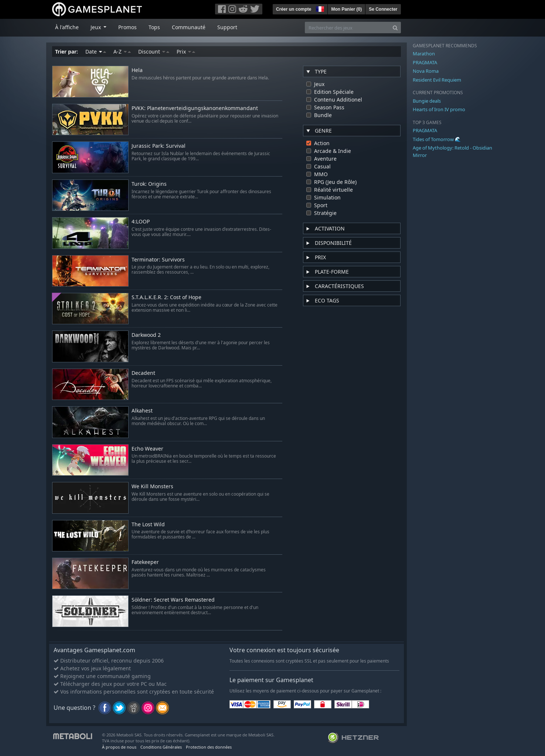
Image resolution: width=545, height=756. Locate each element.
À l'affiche (67, 27)
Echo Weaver (147, 449)
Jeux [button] (96, 27)
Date (96, 52)
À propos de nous (119, 747)
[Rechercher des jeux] (347, 28)
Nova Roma (426, 71)
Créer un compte (294, 9)
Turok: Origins (149, 184)
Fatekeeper (145, 562)
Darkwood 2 (146, 335)
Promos (127, 27)
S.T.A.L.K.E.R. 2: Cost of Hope (166, 297)
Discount (154, 52)
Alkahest (142, 411)
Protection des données (209, 747)
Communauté (189, 27)
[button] (319, 8)
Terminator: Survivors (158, 260)
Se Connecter (383, 9)
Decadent (143, 373)
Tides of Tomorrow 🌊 (437, 139)
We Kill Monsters (152, 487)
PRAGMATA (425, 62)
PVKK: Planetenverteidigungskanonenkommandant (195, 108)
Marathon (424, 54)
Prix (186, 52)
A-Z (122, 52)
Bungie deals (427, 101)
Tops (154, 27)
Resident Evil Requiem (437, 80)
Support (227, 27)
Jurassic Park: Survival (159, 146)
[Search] (395, 28)
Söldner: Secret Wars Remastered (173, 600)
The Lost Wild (148, 525)
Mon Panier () (346, 9)
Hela (137, 70)
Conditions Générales (161, 747)
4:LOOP (141, 222)
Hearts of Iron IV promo (439, 109)
